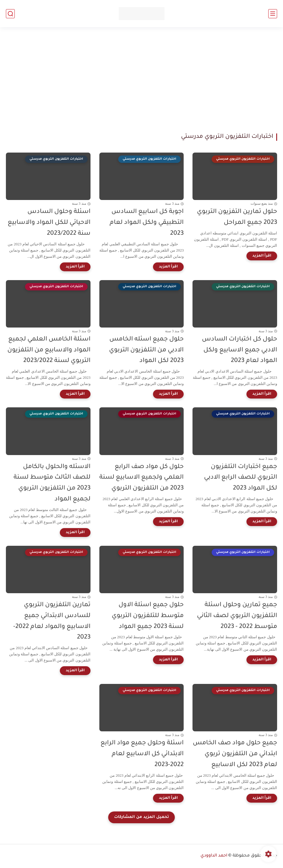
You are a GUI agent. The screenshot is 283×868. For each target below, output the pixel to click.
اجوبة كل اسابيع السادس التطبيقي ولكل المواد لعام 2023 (147, 223)
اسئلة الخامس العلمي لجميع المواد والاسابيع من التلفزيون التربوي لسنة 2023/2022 (49, 350)
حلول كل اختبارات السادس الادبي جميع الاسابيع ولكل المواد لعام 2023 (240, 350)
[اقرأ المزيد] (262, 256)
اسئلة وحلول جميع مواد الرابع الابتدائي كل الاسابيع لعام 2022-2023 (142, 754)
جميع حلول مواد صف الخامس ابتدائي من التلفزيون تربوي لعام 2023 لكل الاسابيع (235, 754)
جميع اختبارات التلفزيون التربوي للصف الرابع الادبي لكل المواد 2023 (241, 478)
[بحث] (10, 14)
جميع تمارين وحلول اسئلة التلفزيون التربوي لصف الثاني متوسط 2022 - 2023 (237, 616)
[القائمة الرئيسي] (273, 14)
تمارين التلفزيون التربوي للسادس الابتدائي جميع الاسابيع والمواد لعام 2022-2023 (52, 621)
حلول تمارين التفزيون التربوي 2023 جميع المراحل (237, 217)
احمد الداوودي (214, 856)
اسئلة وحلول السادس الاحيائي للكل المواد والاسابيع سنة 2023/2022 (49, 223)
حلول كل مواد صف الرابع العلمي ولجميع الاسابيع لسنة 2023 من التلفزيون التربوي (141, 478)
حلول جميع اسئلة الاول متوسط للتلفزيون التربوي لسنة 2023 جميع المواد (148, 616)
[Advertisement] (141, 80)
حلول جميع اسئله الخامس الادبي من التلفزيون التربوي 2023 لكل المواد (146, 350)
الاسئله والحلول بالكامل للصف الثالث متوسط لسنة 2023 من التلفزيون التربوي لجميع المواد (52, 483)
